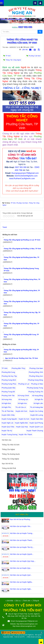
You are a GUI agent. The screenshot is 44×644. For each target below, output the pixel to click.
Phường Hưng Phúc (9, 384)
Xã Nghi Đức (6, 403)
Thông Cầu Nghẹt (8, 449)
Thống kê (36, 601)
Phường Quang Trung (35, 388)
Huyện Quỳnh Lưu (36, 427)
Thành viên (27, 601)
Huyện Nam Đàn (37, 419)
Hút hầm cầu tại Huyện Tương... (22, 533)
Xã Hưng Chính (23, 396)
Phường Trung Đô (8, 392)
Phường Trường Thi (36, 392)
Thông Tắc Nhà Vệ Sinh (11, 445)
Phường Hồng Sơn (36, 376)
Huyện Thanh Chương (35, 431)
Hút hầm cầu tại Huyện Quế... (21, 575)
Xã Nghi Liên (38, 403)
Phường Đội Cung (8, 372)
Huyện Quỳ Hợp (22, 427)
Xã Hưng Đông (37, 396)
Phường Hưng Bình (9, 380)
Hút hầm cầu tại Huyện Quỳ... (21, 568)
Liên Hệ (25, 50)
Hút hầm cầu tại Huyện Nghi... (21, 589)
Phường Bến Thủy (18, 368)
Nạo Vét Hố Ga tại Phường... (21, 519)
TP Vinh (5, 368)
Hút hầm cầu (7, 440)
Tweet (5, 227)
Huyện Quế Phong (36, 423)
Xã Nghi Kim (22, 403)
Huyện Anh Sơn (21, 411)
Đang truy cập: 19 (18, 633)
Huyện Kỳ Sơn (24, 419)
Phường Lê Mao (37, 384)
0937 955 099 (25, 27)
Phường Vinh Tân (8, 396)
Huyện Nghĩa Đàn (21, 423)
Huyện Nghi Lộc (8, 423)
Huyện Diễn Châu (8, 415)
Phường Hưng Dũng (35, 380)
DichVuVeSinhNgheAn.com (26, 176)
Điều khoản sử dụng (34, 637)
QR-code (6, 633)
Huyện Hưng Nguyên (9, 419)
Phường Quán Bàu (9, 388)
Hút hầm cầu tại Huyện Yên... (21, 526)
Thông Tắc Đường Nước (11, 454)
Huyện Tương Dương (10, 435)
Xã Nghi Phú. (7, 407)
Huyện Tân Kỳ (7, 431)
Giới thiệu (10, 601)
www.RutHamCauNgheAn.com (22, 178)
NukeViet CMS (8, 637)
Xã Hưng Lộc (23, 399)
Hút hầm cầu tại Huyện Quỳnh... (22, 554)
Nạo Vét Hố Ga (7, 464)
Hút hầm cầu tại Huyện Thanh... (22, 540)
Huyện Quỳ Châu (8, 427)
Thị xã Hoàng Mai (36, 407)
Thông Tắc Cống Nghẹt (10, 459)
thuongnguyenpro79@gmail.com (25, 173)
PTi (23, 637)
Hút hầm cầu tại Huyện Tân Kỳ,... (22, 547)
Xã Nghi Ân (39, 399)
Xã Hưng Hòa (7, 399)
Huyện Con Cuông (36, 411)
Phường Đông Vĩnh (36, 372)
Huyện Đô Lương (37, 415)
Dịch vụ (18, 601)
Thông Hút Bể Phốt (9, 468)
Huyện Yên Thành (25, 435)
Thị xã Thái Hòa (7, 411)
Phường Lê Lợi (24, 384)
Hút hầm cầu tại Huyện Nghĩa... (21, 582)
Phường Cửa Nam (36, 368)
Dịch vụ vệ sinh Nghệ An (26, 635)
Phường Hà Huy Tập (9, 376)
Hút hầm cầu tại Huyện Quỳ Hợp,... (23, 561)
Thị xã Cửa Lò (21, 407)
